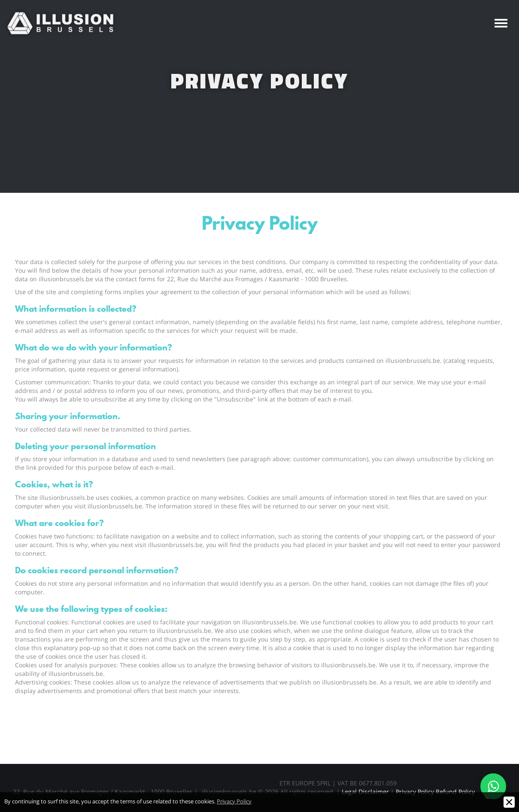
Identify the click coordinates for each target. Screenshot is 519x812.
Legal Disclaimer (365, 792)
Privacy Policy (415, 792)
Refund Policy (455, 792)
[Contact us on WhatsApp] (493, 786)
